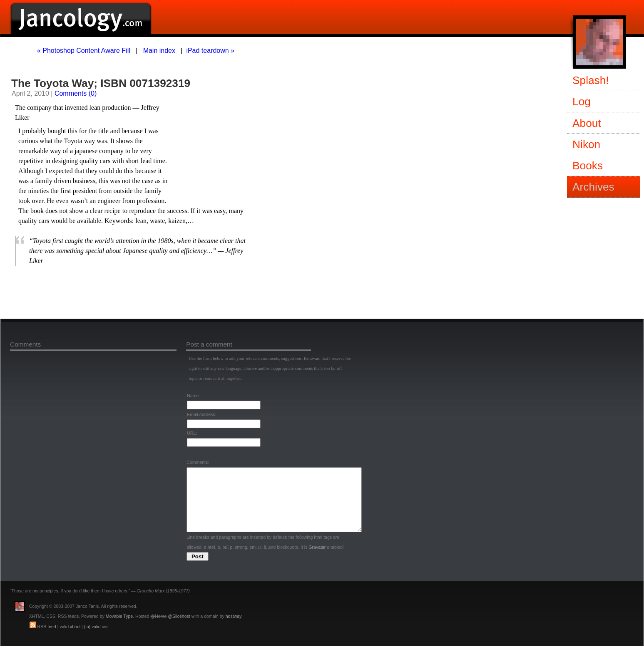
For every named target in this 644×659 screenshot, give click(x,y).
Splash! (591, 80)
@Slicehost (179, 629)
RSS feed (47, 639)
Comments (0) (76, 93)
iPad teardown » (210, 51)
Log (582, 102)
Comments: (198, 462)
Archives (593, 187)
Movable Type (119, 629)
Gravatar (317, 560)
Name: (193, 396)
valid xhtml (70, 639)
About (587, 123)
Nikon (586, 144)
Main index (159, 51)
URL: (192, 433)
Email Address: (201, 414)
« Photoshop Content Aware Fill (84, 51)
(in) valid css (96, 639)
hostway (234, 629)
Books (588, 166)
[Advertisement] (113, 292)
